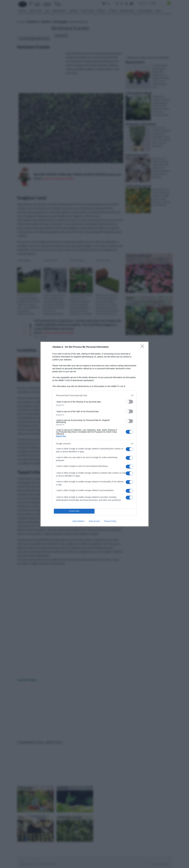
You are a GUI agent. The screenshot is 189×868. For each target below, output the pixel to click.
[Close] (143, 347)
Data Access (94, 521)
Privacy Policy (110, 521)
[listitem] (94, 395)
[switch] (129, 402)
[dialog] (94, 434)
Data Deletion (79, 521)
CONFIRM (74, 511)
